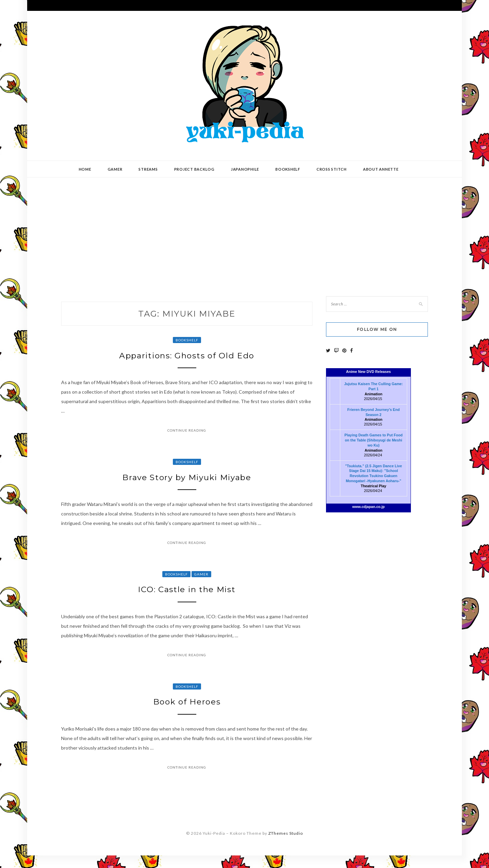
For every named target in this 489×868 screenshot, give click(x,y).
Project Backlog (194, 169)
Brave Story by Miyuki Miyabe (187, 482)
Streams (148, 169)
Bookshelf (288, 169)
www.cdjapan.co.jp (368, 507)
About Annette (381, 169)
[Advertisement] (244, 232)
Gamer (115, 169)
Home (85, 169)
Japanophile (245, 169)
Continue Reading (187, 433)
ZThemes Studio (286, 846)
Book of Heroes (187, 713)
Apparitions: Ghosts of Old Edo (187, 357)
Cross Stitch (332, 169)
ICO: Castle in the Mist (187, 597)
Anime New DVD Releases (368, 372)
